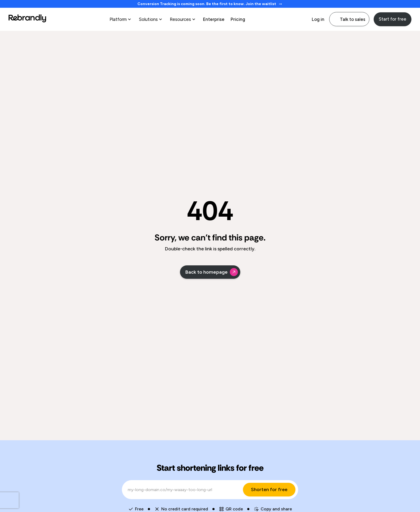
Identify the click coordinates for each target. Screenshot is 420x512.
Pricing (238, 19)
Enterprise (214, 19)
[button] (121, 19)
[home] (27, 19)
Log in (318, 19)
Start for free (393, 19)
